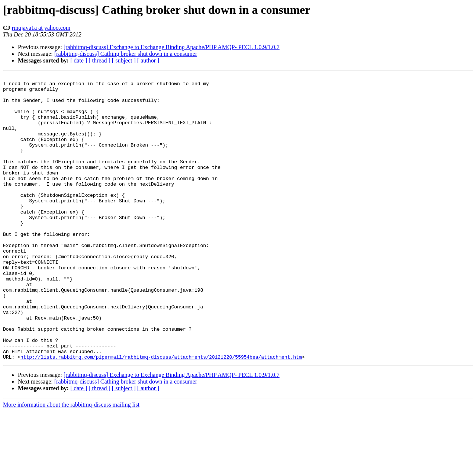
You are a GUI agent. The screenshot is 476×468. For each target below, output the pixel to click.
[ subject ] (124, 60)
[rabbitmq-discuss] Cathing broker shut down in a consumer (126, 54)
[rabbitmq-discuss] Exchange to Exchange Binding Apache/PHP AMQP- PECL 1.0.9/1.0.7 (172, 47)
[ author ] (148, 60)
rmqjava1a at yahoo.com (41, 28)
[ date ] (79, 60)
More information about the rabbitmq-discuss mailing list (71, 461)
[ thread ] (99, 60)
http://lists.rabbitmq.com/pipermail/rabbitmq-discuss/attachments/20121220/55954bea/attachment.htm (161, 414)
